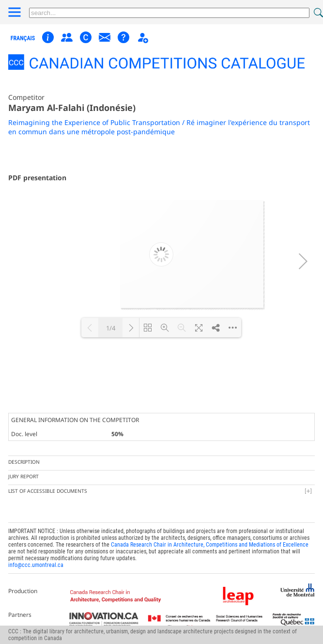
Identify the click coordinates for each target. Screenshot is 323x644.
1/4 (111, 328)
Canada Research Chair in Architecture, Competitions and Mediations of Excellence (210, 545)
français (23, 38)
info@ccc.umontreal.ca (36, 565)
